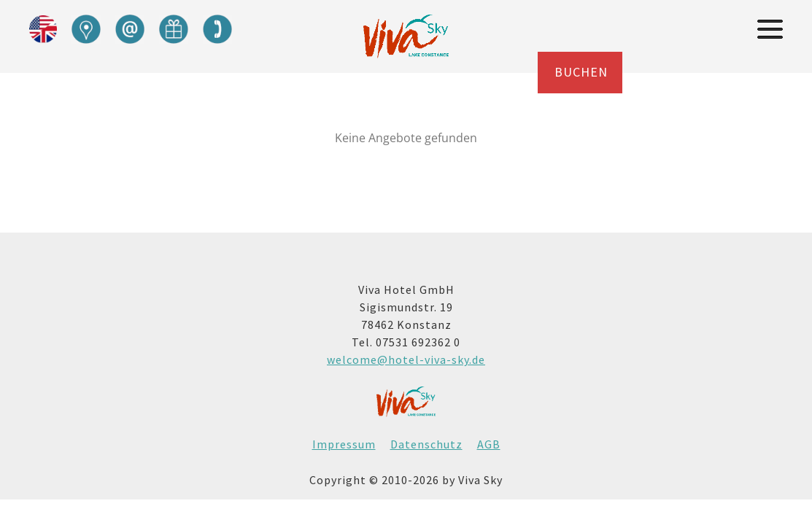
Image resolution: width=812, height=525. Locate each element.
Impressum (344, 444)
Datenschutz (426, 444)
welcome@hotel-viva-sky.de (406, 359)
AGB (489, 444)
